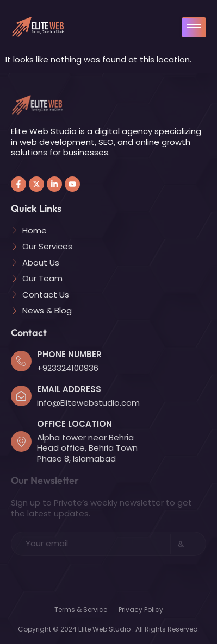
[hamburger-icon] (194, 27)
